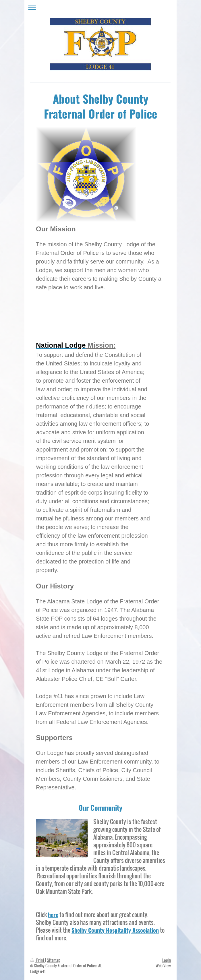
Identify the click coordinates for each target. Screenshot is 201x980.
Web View (163, 966)
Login (167, 960)
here (53, 915)
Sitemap (54, 960)
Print (38, 960)
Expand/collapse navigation (100, 8)
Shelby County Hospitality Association (115, 930)
